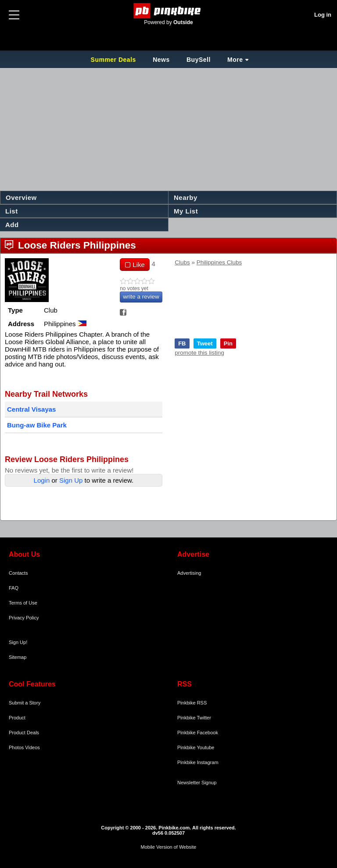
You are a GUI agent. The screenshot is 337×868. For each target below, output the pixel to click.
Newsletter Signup (197, 783)
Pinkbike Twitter (194, 718)
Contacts (18, 573)
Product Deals (24, 733)
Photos (16, 747)
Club (51, 310)
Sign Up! (18, 642)
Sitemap (18, 657)
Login (42, 480)
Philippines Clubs (219, 262)
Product (17, 718)
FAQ (14, 588)
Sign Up (71, 480)
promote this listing (199, 353)
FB (182, 343)
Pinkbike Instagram (198, 762)
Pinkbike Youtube (196, 747)
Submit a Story (25, 703)
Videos (32, 747)
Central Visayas (31, 409)
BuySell (199, 60)
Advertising (189, 573)
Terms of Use (23, 603)
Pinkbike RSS (192, 703)
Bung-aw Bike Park (37, 425)
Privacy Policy (24, 618)
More (235, 60)
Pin (228, 343)
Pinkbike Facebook (198, 733)
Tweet (205, 343)
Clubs (182, 262)
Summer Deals (115, 60)
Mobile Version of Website (169, 847)
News (161, 60)
